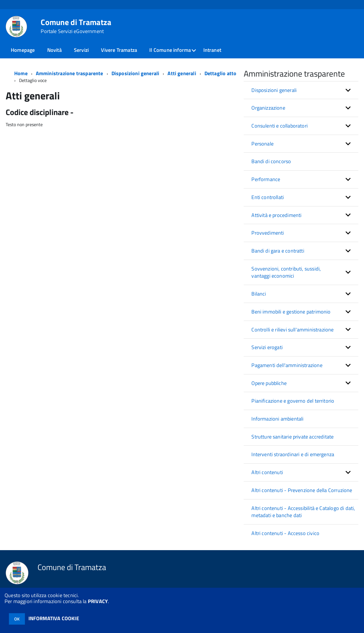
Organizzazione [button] (268, 108)
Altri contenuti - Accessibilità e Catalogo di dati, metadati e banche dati (303, 512)
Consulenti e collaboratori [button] (280, 126)
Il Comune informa (170, 50)
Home (21, 73)
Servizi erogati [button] (267, 347)
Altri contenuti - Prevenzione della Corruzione (302, 490)
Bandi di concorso (271, 161)
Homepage (23, 50)
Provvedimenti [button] (268, 233)
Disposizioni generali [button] (274, 90)
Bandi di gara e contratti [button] (278, 251)
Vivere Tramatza (119, 50)
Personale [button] (262, 144)
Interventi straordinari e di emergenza (293, 454)
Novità (54, 50)
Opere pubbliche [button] (269, 383)
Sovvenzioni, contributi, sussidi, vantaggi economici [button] (286, 272)
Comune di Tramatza (76, 26)
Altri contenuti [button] (267, 472)
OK (17, 619)
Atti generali (182, 73)
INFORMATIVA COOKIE (54, 618)
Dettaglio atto (221, 73)
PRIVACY (98, 601)
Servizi (81, 50)
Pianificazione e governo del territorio (293, 401)
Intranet (212, 50)
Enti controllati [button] (268, 197)
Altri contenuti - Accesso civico (285, 533)
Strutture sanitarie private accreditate (292, 437)
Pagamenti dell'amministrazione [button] (287, 365)
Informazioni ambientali (277, 419)
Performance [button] (266, 179)
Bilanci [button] (259, 294)
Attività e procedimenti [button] (276, 215)
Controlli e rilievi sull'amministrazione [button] (292, 330)
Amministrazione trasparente (70, 73)
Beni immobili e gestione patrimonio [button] (291, 312)
